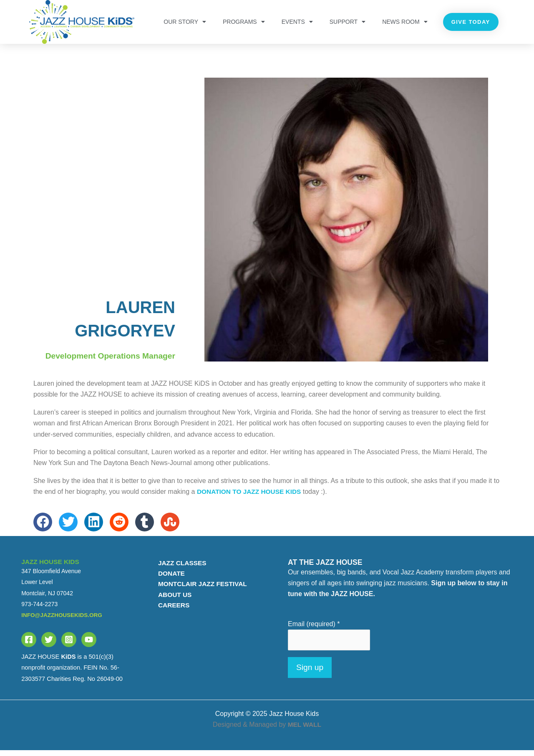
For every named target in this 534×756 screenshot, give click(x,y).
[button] (43, 527)
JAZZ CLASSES (180, 568)
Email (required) (314, 629)
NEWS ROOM (405, 22)
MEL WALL (304, 730)
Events (297, 22)
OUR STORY (185, 22)
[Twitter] (49, 645)
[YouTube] (89, 645)
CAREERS (171, 612)
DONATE (169, 579)
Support (348, 22)
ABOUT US (172, 601)
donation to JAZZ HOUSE (251, 497)
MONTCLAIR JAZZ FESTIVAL (201, 590)
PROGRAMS (244, 22)
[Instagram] (69, 645)
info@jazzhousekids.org (63, 620)
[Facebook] (29, 645)
